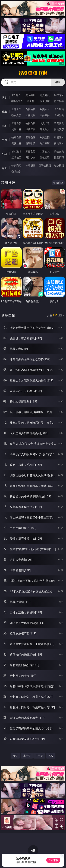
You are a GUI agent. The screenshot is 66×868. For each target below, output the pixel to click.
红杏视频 (59, 165)
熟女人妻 (16, 115)
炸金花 (30, 101)
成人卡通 (45, 123)
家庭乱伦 (30, 151)
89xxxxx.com (33, 73)
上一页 (27, 756)
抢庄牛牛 (59, 101)
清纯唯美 (30, 143)
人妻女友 (45, 151)
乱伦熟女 (45, 129)
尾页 (51, 756)
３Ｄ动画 (59, 109)
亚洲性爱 (16, 123)
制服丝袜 (16, 129)
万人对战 (45, 95)
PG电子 (16, 95)
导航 (5, 168)
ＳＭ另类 (59, 115)
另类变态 (59, 129)
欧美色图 (45, 137)
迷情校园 (16, 157)
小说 (5, 154)
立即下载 (53, 860)
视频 (5, 112)
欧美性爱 (59, 123)
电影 (5, 126)
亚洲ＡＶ (16, 109)
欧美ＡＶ (45, 109)
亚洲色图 (30, 137)
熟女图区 (45, 143)
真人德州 (30, 95)
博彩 (5, 98)
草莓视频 (30, 165)
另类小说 (30, 157)
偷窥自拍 (16, 137)
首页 (15, 756)
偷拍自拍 (30, 123)
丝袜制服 (30, 115)
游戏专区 (59, 95)
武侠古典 (59, 151)
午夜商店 (16, 165)
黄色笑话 (45, 157)
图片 (5, 140)
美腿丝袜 (16, 143)
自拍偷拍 (30, 109)
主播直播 (45, 115)
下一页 (39, 756)
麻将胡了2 (16, 101)
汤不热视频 (45, 165)
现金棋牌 (45, 101)
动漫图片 (59, 137)
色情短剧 (16, 171)
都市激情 (16, 151)
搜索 (58, 82)
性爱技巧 (59, 157)
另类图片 (59, 143)
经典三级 (30, 129)
